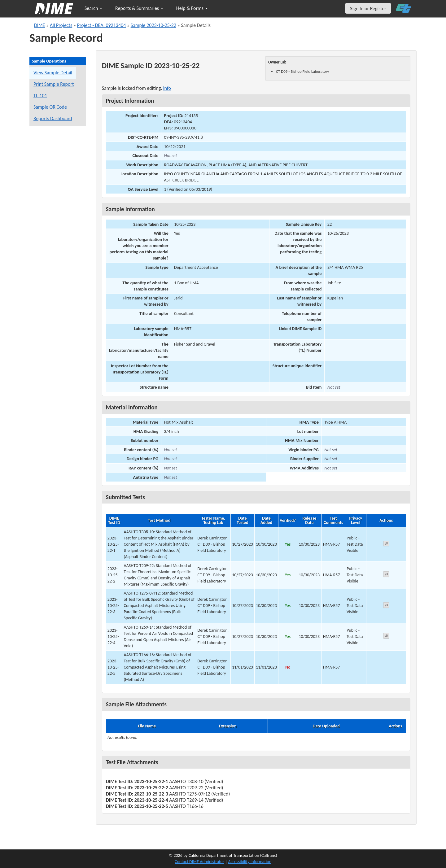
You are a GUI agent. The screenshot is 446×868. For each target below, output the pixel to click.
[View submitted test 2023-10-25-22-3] (386, 606)
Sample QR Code (50, 107)
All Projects (61, 25)
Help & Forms (192, 8)
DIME (39, 25)
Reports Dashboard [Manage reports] (53, 118)
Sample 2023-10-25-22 (153, 25)
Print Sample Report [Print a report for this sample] (54, 84)
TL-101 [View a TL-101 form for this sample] (40, 96)
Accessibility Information (250, 862)
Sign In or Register (368, 9)
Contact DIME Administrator (199, 862)
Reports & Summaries (139, 8)
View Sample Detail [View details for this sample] (53, 73)
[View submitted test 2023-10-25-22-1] (386, 545)
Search (93, 8)
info (167, 88)
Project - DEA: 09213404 (102, 25)
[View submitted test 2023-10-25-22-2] (386, 575)
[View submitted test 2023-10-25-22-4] (386, 637)
